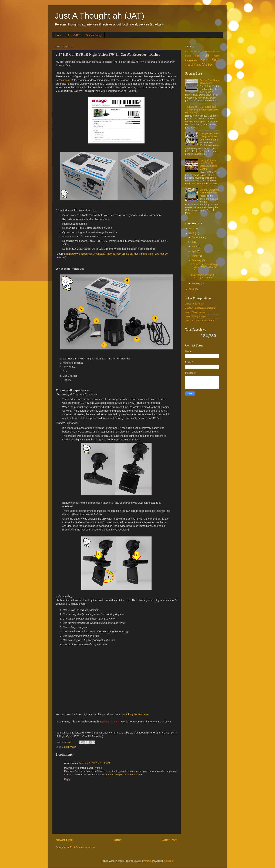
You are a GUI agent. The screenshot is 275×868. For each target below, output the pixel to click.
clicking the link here (136, 714)
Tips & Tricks (193, 65)
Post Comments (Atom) (82, 847)
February (197, 260)
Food (197, 56)
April (194, 251)
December (197, 237)
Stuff (66, 747)
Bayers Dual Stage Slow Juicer (209, 82)
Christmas (208, 51)
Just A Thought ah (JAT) (100, 16)
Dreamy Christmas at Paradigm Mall (209, 191)
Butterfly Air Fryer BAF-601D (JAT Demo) (203, 276)
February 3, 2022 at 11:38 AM (94, 763)
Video (73, 747)
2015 (192, 233)
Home (59, 35)
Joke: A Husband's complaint (200, 308)
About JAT (74, 35)
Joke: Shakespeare (195, 312)
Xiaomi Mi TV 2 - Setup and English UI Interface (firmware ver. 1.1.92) (202, 110)
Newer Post (64, 840)
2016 (192, 229)
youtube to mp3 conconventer (121, 774)
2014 (192, 289)
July (194, 242)
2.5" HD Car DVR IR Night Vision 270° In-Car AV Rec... (205, 267)
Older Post (170, 840)
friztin (148, 861)
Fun (206, 55)
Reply (67, 779)
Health (216, 56)
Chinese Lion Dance (194, 51)
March (195, 256)
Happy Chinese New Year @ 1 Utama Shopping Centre (208, 165)
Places (204, 60)
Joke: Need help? (194, 304)
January (196, 283)
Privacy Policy (94, 35)
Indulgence (191, 60)
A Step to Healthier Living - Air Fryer (209, 135)
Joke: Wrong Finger (196, 316)
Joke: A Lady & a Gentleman (200, 321)
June (195, 246)
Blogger (169, 861)
